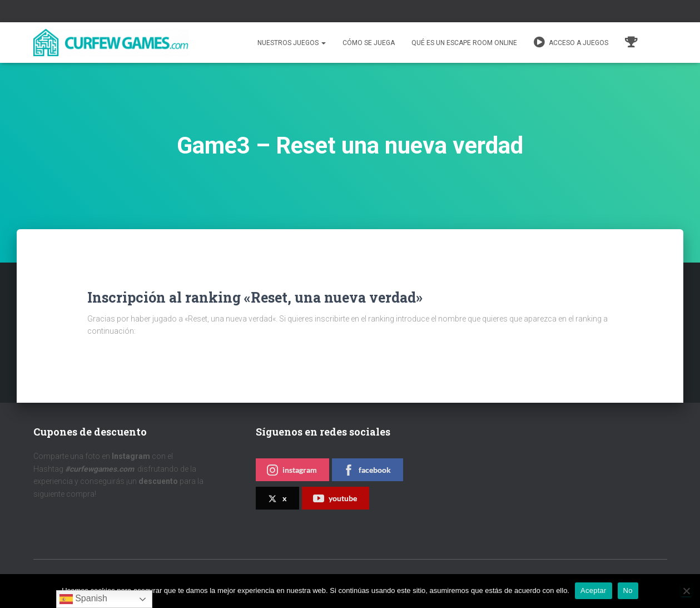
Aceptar (594, 590)
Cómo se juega (369, 43)
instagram (292, 470)
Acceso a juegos (571, 42)
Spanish (83, 599)
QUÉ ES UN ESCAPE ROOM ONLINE (464, 43)
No (628, 590)
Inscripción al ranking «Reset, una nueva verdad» (255, 297)
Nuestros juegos (292, 43)
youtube (335, 498)
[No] (686, 591)
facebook (367, 470)
